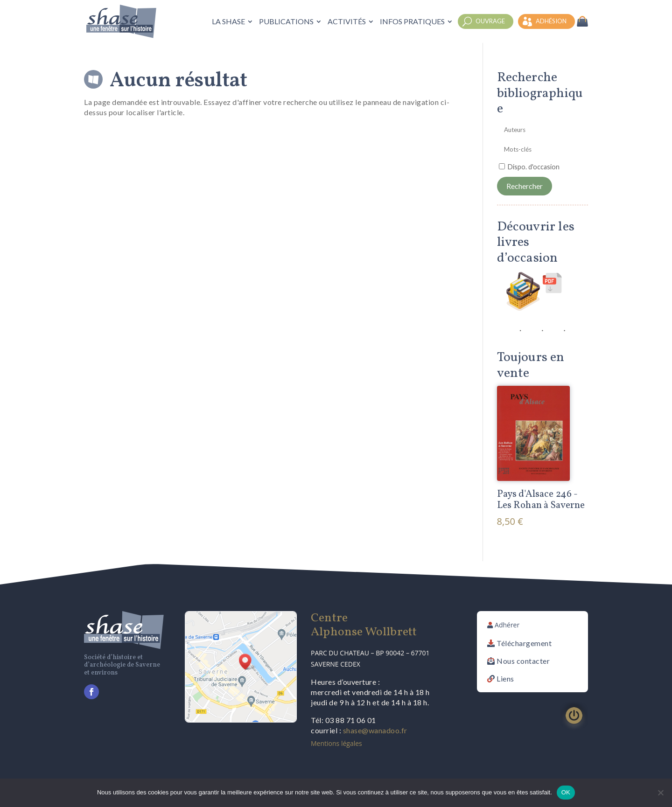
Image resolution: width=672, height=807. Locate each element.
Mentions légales (336, 743)
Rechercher (525, 186)
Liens (505, 678)
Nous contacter (523, 661)
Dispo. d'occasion (534, 167)
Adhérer (507, 625)
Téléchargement (524, 643)
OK (566, 792)
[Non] (660, 793)
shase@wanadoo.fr (375, 730)
